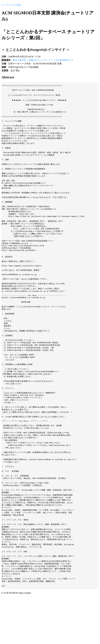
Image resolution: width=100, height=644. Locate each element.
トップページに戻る (11, 5)
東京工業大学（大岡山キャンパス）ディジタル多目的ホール (43, 60)
